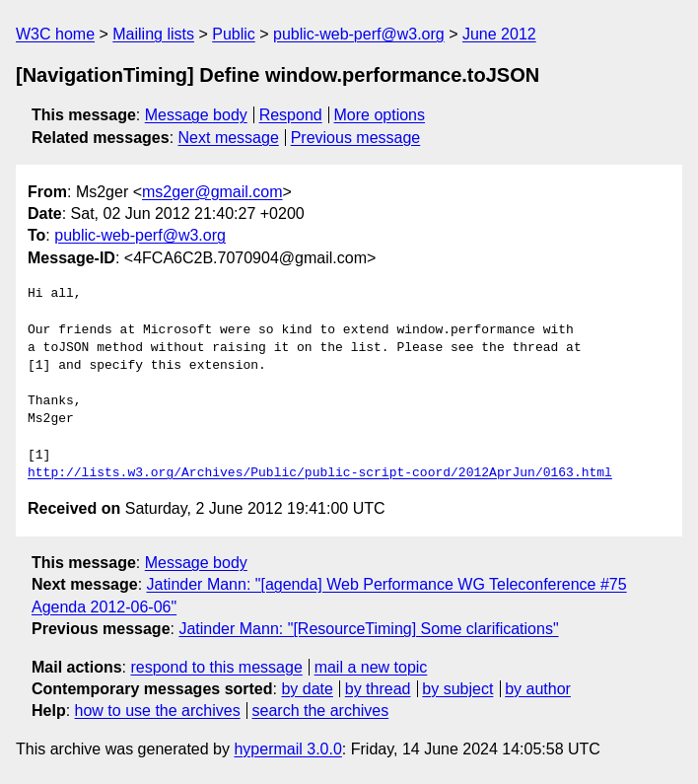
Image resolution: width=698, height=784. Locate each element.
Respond (291, 115)
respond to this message (216, 667)
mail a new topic (371, 667)
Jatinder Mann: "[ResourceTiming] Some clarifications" (368, 629)
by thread (378, 689)
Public (234, 34)
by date (307, 689)
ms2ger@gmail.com (212, 192)
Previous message (356, 138)
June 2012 (499, 34)
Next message (229, 138)
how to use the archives (158, 711)
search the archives (321, 711)
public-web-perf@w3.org (359, 34)
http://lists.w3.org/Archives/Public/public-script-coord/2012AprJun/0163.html (320, 473)
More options (380, 115)
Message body (196, 115)
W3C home (55, 34)
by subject (457, 689)
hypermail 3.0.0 (287, 749)
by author (538, 689)
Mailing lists (153, 34)
